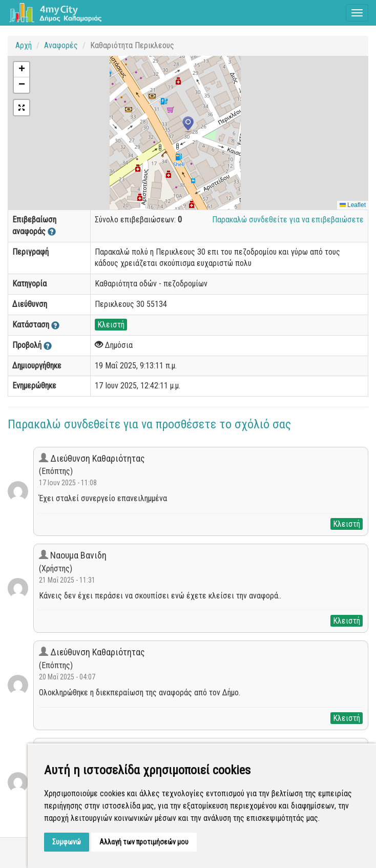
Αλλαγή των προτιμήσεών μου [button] (144, 842)
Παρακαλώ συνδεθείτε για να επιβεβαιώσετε (288, 220)
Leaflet (353, 205)
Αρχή (24, 45)
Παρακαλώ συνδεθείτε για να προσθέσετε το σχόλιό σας (149, 424)
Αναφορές (61, 45)
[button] (188, 125)
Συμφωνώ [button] (67, 842)
